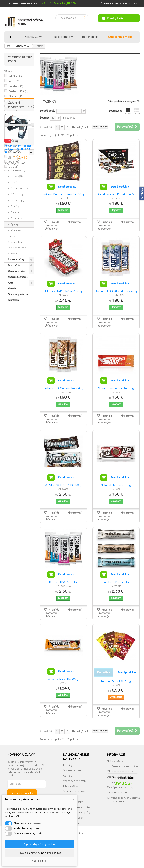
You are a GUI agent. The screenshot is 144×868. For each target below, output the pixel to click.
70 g (14, 167)
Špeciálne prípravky (74, 791)
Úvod (10, 37)
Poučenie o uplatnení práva (123, 766)
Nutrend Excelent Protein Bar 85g (116, 195)
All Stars (16, 76)
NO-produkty (17, 309)
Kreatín (14, 297)
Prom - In (16, 102)
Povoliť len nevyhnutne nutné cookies (39, 853)
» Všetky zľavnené (15, 243)
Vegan (14, 368)
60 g (14, 162)
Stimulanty (16, 333)
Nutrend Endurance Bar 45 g (116, 388)
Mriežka (128, 111)
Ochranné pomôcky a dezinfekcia (18, 412)
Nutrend (16, 96)
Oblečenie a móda (120, 37)
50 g (14, 152)
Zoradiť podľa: (48, 111)
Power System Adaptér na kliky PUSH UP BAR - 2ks (18, 229)
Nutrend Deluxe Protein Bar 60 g (63, 195)
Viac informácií (39, 861)
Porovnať (76, 222)
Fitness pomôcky (62, 37)
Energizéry (16, 273)
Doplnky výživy (33, 37)
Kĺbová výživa (17, 291)
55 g (14, 157)
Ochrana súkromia (118, 793)
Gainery (15, 279)
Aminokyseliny (18, 285)
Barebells (16, 86)
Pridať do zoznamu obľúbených (52, 225)
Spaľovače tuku (18, 327)
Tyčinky (14, 339)
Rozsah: (9, 120)
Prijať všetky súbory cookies (39, 844)
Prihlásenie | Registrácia (114, 3)
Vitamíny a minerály (15, 347)
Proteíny (15, 321)
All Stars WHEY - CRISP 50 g (63, 485)
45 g (14, 146)
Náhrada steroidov (19, 303)
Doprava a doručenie (119, 777)
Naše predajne (115, 761)
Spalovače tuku (72, 770)
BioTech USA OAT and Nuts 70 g (63, 388)
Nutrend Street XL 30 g (116, 681)
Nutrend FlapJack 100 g (116, 485)
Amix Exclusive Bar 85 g (63, 679)
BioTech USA (19, 91)
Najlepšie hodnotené (18, 391)
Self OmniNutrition (21, 107)
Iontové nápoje (18, 315)
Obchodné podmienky (120, 772)
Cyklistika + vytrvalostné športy (17, 359)
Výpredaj (12, 403)
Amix (14, 81)
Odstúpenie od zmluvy (120, 787)
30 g (13, 141)
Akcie (11, 397)
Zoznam (136, 111)
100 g (14, 136)
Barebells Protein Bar (116, 582)
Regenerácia (90, 37)
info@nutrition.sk (123, 832)
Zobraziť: (44, 118)
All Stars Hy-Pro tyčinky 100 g (63, 291)
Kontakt (133, 3)
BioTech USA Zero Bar (63, 582)
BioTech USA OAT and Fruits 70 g (116, 291)
